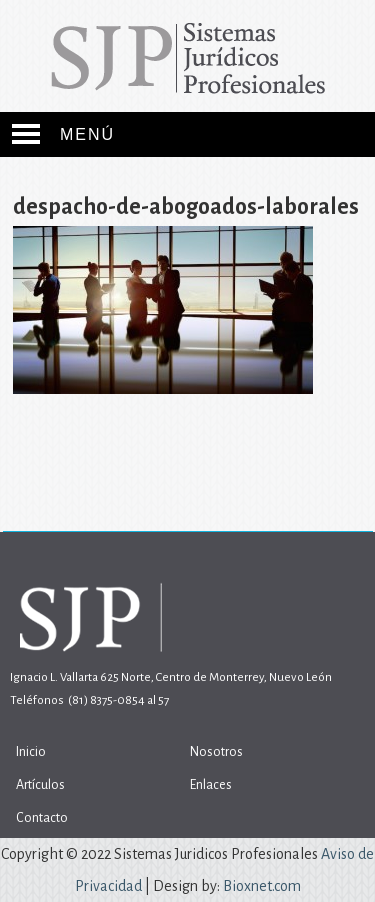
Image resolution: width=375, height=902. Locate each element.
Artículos (40, 785)
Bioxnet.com (262, 886)
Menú (87, 134)
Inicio (31, 752)
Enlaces (211, 785)
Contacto (42, 818)
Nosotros (216, 752)
